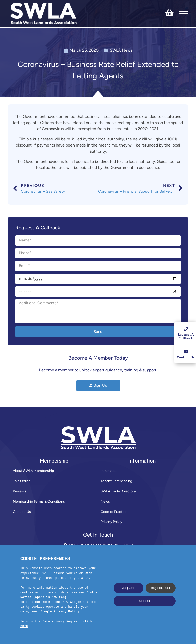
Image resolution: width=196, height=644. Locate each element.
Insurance (109, 471)
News (105, 501)
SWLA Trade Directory (118, 491)
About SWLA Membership (33, 471)
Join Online (22, 481)
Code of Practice (114, 512)
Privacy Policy (111, 522)
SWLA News (121, 50)
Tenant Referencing (116, 481)
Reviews (20, 491)
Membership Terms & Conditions (39, 501)
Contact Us (22, 512)
